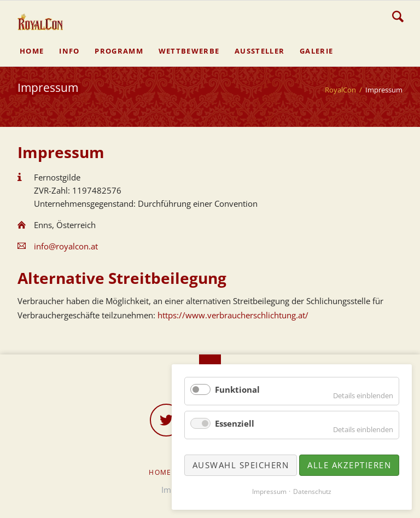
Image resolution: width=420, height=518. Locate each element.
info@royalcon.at (66, 246)
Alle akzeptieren (349, 465)
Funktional (237, 389)
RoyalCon (340, 90)
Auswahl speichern (241, 465)
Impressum (269, 491)
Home (160, 472)
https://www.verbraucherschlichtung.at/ (233, 315)
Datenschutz (312, 491)
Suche (398, 16)
